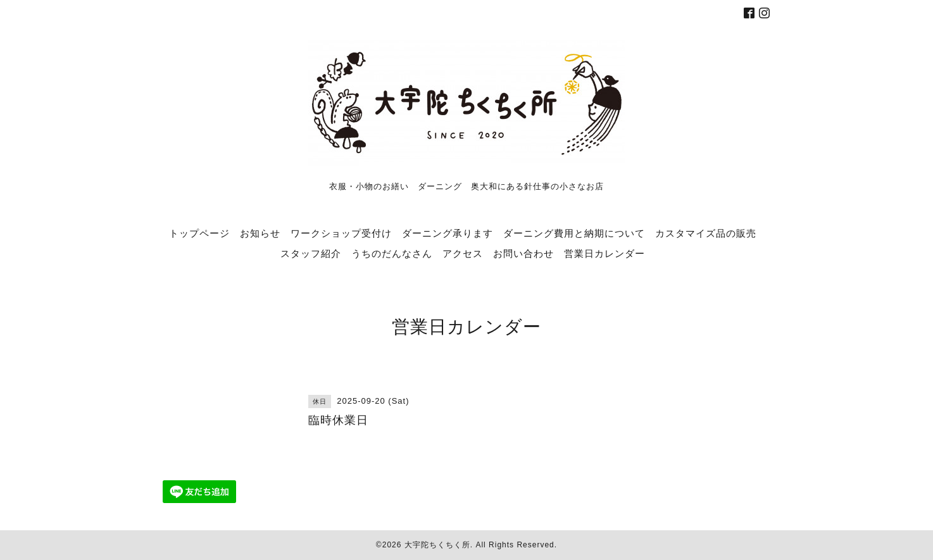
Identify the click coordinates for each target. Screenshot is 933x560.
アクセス (463, 253)
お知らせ (260, 233)
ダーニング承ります (448, 233)
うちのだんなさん (392, 253)
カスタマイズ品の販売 (706, 233)
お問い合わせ (523, 253)
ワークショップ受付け (341, 233)
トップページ (199, 233)
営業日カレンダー (604, 253)
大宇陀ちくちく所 (437, 545)
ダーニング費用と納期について (574, 233)
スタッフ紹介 (311, 253)
